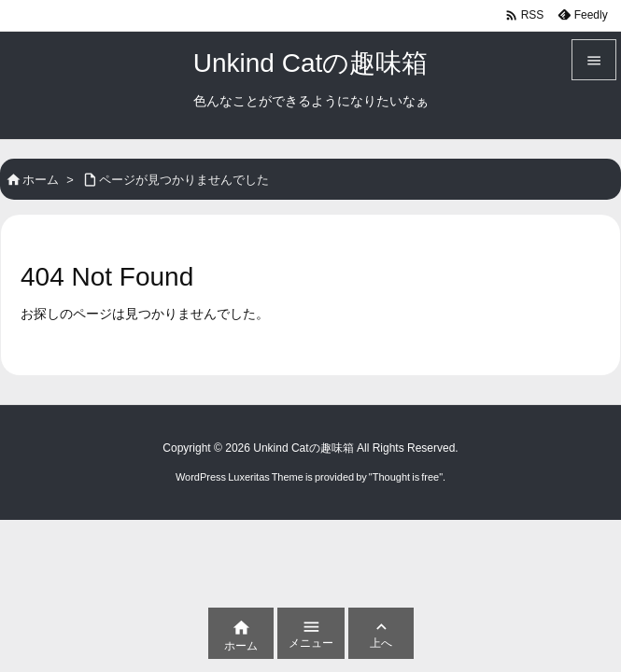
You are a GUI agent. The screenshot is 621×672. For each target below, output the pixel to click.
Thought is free (406, 477)
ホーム (41, 180)
